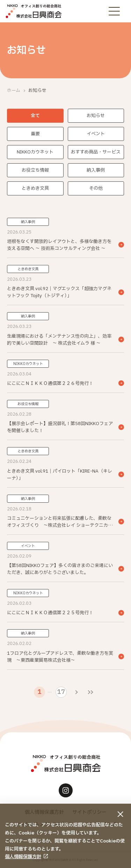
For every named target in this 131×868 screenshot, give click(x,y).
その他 (96, 188)
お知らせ (96, 116)
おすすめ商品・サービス (96, 152)
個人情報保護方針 (23, 857)
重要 (35, 134)
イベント (96, 134)
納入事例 (96, 170)
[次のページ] (77, 692)
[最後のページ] (90, 692)
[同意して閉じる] (121, 814)
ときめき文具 (35, 188)
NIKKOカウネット (35, 152)
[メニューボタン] (114, 11)
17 (61, 692)
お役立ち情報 (35, 170)
